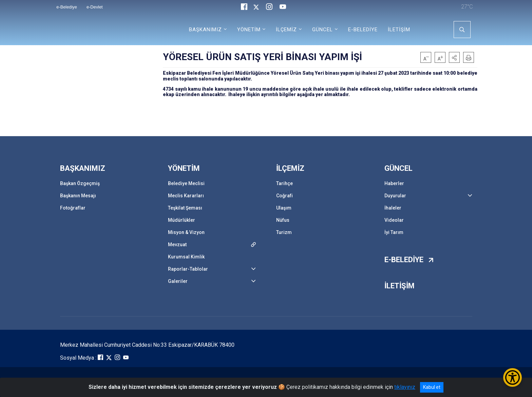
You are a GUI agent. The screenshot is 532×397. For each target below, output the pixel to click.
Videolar (394, 220)
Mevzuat (177, 245)
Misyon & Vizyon (186, 232)
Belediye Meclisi (186, 183)
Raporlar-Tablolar (188, 269)
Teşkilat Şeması (185, 208)
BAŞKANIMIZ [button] (205, 30)
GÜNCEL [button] (322, 30)
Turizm (284, 232)
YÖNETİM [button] (249, 30)
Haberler (394, 183)
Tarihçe (284, 183)
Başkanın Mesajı (78, 196)
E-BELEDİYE (363, 30)
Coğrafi (284, 196)
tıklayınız (405, 387)
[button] (454, 57)
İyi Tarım (394, 232)
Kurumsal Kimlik (186, 257)
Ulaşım (284, 208)
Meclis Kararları (186, 196)
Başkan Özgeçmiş (80, 183)
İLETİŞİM (399, 30)
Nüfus (283, 220)
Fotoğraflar (73, 208)
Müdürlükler (182, 220)
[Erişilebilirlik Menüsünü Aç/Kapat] (512, 377)
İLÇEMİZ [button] (286, 30)
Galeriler (178, 281)
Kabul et (432, 387)
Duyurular (395, 196)
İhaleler (393, 208)
